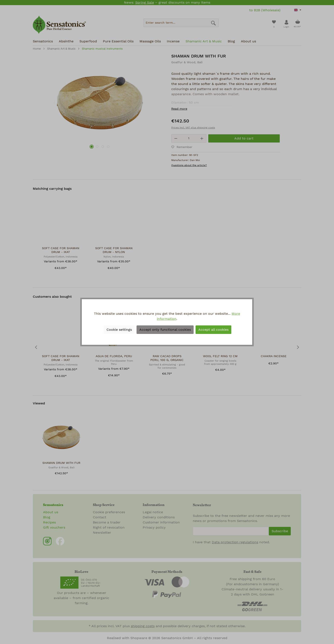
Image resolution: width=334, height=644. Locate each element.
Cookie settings (119, 330)
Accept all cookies (213, 330)
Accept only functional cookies (165, 330)
